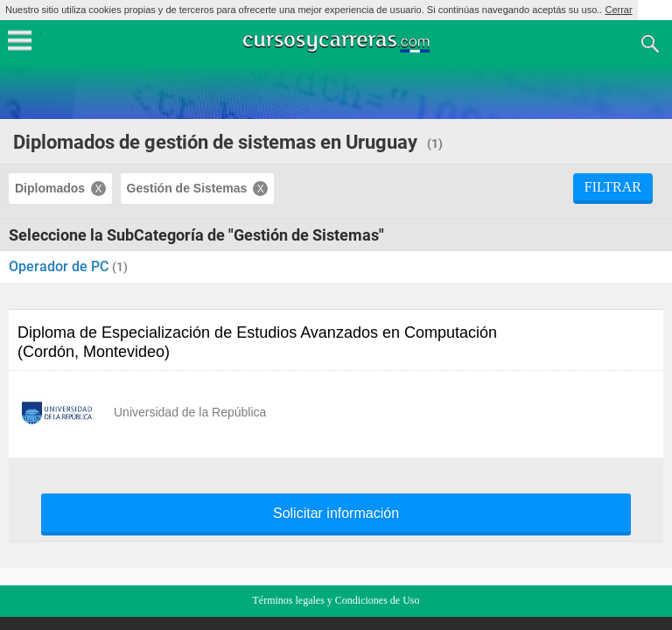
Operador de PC (60, 266)
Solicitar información (336, 514)
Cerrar (618, 10)
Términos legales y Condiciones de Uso (336, 600)
